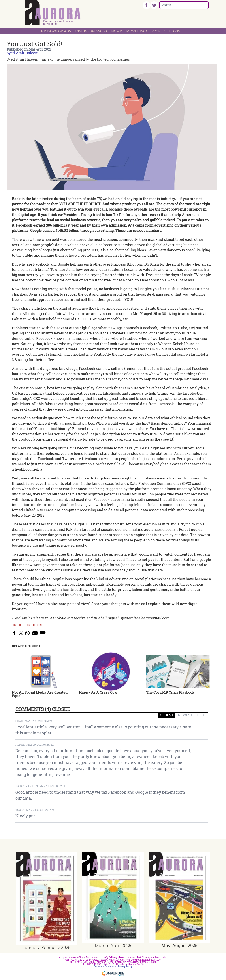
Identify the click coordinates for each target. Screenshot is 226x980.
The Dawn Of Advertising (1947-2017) (73, 31)
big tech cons (35, 625)
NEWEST (185, 715)
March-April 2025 (113, 945)
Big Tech (17, 625)
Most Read (137, 31)
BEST (202, 715)
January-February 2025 (46, 947)
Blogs (175, 31)
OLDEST (167, 715)
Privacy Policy (125, 966)
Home (117, 31)
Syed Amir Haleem (23, 53)
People (158, 31)
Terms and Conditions (105, 966)
